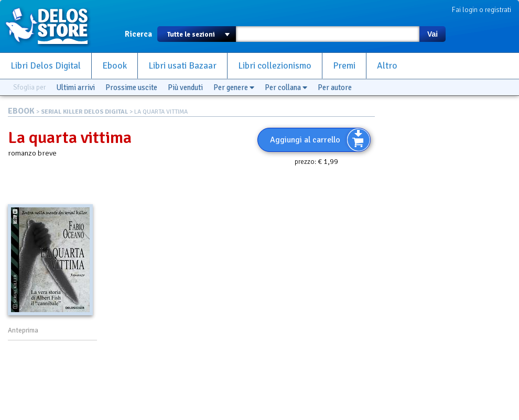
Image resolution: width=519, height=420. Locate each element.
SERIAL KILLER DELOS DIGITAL (84, 112)
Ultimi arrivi (75, 87)
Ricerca (138, 34)
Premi (344, 66)
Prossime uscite (131, 87)
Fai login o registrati (482, 10)
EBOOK (21, 111)
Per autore (335, 87)
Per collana (286, 87)
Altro (387, 66)
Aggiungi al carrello (305, 140)
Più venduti (185, 87)
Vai (433, 34)
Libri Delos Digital (46, 66)
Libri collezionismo (275, 66)
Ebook (115, 66)
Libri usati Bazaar (182, 66)
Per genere (234, 87)
